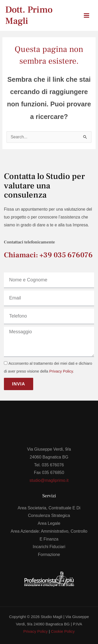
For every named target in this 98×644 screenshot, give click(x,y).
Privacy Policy (61, 371)
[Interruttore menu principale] (87, 15)
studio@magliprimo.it (49, 480)
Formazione (49, 555)
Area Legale (49, 523)
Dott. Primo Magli (29, 15)
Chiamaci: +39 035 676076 (48, 255)
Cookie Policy (63, 631)
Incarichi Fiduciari (49, 547)
